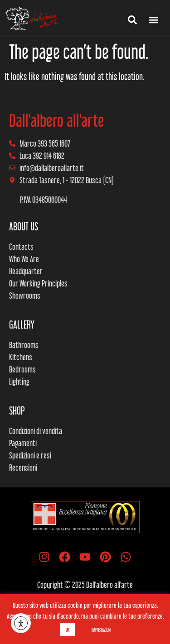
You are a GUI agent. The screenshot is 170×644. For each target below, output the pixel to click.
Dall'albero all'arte (57, 120)
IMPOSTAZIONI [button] (101, 630)
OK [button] (68, 630)
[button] (153, 20)
